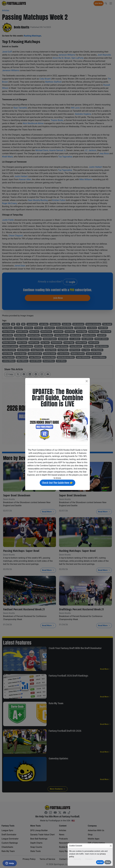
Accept (100, 862)
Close (108, 862)
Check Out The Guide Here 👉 (58, 483)
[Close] (111, 846)
